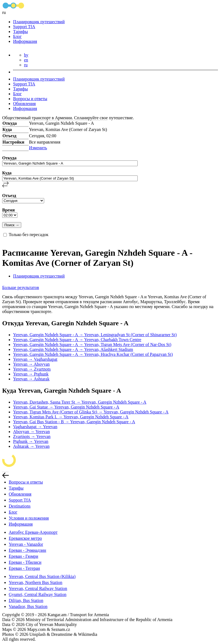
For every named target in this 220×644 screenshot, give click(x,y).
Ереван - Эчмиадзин (27, 550)
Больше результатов (21, 287)
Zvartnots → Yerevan (32, 436)
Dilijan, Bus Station (26, 600)
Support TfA (24, 27)
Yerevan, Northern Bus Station (36, 582)
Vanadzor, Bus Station (28, 606)
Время (8, 210)
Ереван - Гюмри (23, 556)
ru (26, 65)
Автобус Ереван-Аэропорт (33, 532)
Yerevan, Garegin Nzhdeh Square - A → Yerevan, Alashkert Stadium (73, 349)
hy (26, 55)
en (26, 60)
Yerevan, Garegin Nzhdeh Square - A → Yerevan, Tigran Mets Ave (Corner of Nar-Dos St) (92, 345)
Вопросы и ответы (30, 99)
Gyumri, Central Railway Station (38, 594)
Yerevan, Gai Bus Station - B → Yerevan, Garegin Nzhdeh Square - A (74, 422)
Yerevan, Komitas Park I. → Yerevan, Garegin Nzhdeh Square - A (71, 417)
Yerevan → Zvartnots (32, 369)
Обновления (24, 104)
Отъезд (9, 196)
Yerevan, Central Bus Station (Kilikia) (42, 576)
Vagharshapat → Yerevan (35, 427)
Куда (7, 173)
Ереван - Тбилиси (25, 562)
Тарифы (20, 32)
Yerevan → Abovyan (31, 364)
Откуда (9, 158)
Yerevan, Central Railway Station (38, 588)
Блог (17, 36)
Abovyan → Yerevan (31, 432)
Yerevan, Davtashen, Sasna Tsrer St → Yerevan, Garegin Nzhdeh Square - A (80, 402)
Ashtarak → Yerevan (31, 446)
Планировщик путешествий (39, 22)
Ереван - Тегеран (24, 568)
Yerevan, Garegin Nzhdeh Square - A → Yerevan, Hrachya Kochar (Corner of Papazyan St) (93, 354)
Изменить (38, 148)
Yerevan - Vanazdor (26, 544)
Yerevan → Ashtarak (31, 379)
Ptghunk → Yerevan (31, 441)
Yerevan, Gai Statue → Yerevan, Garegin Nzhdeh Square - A (66, 407)
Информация (25, 41)
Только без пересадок (29, 235)
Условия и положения (29, 518)
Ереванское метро (25, 538)
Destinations (20, 506)
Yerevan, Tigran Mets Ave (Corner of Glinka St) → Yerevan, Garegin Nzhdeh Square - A (91, 412)
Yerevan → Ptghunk (31, 374)
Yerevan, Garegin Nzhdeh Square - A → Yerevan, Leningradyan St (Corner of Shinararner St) (95, 335)
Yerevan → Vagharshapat (35, 359)
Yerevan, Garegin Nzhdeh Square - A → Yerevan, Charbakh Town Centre (77, 340)
